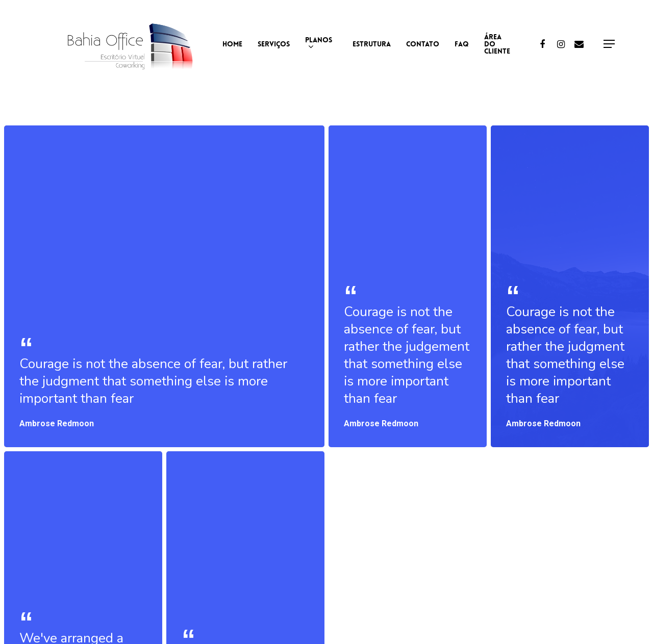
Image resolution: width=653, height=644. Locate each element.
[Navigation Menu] (610, 44)
